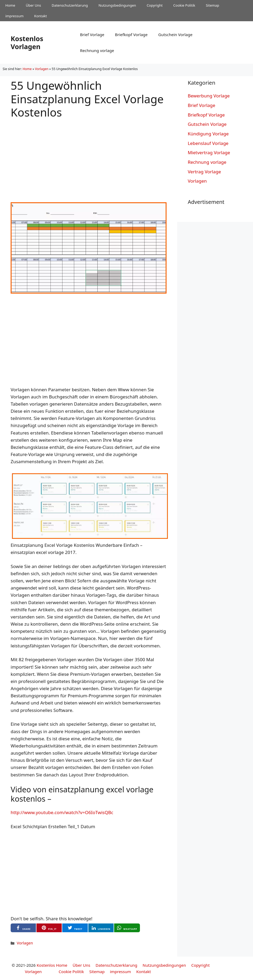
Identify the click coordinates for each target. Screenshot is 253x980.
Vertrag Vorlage (204, 172)
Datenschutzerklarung (70, 5)
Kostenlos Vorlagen (27, 42)
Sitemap (213, 5)
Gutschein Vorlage (175, 35)
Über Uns (33, 5)
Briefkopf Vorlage (131, 35)
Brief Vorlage (92, 35)
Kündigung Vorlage (208, 134)
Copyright (155, 5)
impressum (14, 16)
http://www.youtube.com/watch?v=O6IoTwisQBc (62, 812)
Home (10, 5)
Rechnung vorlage (97, 50)
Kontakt (41, 16)
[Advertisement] (89, 156)
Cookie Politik (184, 5)
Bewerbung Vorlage (209, 96)
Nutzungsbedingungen (117, 5)
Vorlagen (42, 69)
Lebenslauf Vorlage (208, 143)
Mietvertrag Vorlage (209, 152)
